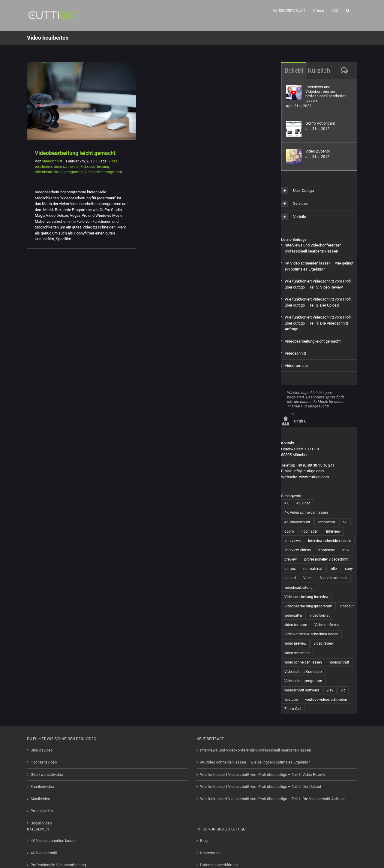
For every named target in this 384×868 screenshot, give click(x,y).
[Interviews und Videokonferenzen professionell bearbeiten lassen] (294, 88)
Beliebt (294, 71)
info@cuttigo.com (309, 471)
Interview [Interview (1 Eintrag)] (333, 531)
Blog (204, 841)
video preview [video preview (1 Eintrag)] (295, 643)
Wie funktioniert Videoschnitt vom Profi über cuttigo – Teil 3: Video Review (263, 774)
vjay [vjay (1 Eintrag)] (330, 690)
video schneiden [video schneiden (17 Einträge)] (297, 653)
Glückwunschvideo (47, 774)
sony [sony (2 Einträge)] (349, 569)
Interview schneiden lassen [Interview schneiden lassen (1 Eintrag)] (330, 541)
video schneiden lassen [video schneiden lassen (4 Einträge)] (303, 662)
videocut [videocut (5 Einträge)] (347, 606)
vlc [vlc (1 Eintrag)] (343, 690)
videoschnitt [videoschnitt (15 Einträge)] (339, 662)
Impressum (210, 853)
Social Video (41, 823)
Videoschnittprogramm (103, 172)
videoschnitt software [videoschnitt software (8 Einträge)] (302, 690)
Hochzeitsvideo (44, 762)
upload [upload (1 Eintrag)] (290, 578)
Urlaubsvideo (42, 750)
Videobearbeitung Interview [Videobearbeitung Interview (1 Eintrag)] (306, 597)
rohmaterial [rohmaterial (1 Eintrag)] (313, 569)
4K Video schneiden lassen (54, 841)
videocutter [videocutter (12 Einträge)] (293, 615)
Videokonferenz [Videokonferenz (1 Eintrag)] (327, 625)
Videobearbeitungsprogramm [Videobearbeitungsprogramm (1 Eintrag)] (308, 606)
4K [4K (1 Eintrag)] (287, 503)
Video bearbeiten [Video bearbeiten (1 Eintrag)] (334, 578)
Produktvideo (42, 811)
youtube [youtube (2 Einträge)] (291, 700)
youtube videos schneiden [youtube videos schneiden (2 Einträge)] (326, 700)
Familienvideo (42, 786)
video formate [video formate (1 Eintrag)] (296, 625)
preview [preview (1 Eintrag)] (291, 559)
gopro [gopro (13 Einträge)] (289, 531)
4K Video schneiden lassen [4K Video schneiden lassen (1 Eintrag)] (306, 513)
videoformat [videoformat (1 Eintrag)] (320, 615)
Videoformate (296, 366)
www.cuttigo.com (314, 477)
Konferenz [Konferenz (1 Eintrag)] (327, 550)
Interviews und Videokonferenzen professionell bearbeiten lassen (326, 94)
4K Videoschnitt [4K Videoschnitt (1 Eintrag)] (297, 522)
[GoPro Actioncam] (294, 124)
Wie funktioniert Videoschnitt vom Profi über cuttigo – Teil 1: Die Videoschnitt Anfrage (318, 323)
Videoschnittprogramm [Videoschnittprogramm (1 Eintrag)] (303, 681)
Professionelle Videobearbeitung (58, 865)
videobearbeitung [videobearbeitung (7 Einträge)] (298, 588)
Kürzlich (319, 71)
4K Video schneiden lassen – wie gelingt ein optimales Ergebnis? (255, 762)
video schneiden (66, 167)
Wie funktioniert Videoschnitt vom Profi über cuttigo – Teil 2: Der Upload (261, 786)
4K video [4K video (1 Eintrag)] (303, 503)
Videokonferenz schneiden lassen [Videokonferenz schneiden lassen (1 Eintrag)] (311, 634)
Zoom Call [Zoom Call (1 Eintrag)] (293, 709)
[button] (348, 10)
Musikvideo (40, 799)
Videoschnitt (295, 353)
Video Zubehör (318, 151)
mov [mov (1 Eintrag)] (346, 550)
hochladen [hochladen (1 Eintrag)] (310, 531)
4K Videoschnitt (44, 853)
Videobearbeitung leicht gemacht (75, 153)
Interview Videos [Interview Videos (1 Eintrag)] (298, 550)
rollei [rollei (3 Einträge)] (334, 569)
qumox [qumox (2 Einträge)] (290, 569)
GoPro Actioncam (320, 123)
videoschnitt (52, 161)
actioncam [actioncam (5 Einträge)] (326, 522)
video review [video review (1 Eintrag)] (324, 643)
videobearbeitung (95, 167)
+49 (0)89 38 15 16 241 (315, 465)
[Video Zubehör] (294, 152)
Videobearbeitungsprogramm (59, 172)
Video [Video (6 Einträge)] (308, 578)
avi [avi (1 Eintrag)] (345, 522)
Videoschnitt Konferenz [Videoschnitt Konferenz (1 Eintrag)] (303, 672)
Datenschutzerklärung (219, 865)
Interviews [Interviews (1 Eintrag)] (292, 541)
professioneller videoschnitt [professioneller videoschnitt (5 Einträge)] (326, 559)
